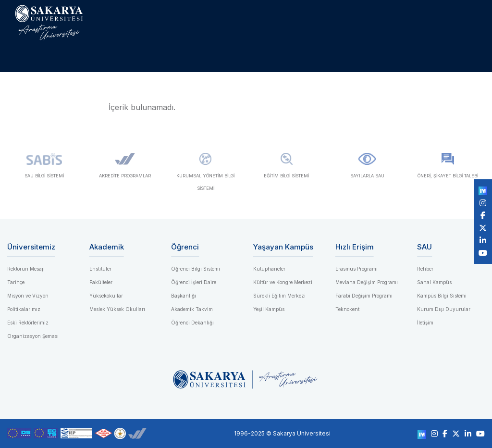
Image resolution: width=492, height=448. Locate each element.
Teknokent (347, 309)
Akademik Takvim (192, 309)
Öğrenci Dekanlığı (192, 323)
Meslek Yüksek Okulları (117, 309)
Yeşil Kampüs (269, 309)
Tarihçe (16, 282)
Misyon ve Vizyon (28, 296)
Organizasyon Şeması (33, 336)
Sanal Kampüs (434, 282)
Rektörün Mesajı (26, 269)
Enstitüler (100, 269)
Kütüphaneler (269, 269)
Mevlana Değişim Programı (367, 282)
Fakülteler (101, 282)
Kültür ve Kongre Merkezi (283, 282)
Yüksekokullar (106, 296)
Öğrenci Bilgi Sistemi (196, 269)
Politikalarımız (24, 309)
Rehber (425, 269)
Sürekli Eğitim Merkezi (279, 296)
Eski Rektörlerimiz (28, 323)
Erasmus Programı (357, 269)
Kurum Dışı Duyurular (444, 309)
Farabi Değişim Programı (364, 296)
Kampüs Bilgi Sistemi (442, 296)
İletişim (425, 323)
